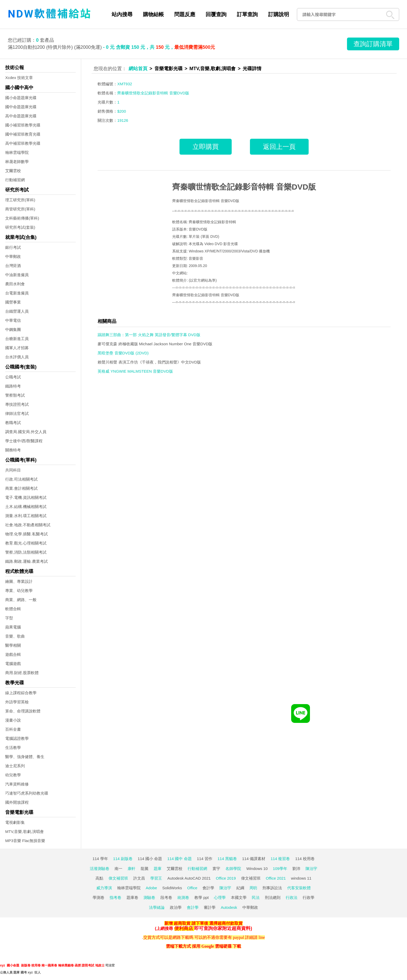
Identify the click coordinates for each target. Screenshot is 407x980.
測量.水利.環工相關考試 (26, 516)
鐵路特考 (13, 386)
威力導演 (104, 888)
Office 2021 (276, 878)
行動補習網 (15, 180)
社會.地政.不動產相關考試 (28, 525)
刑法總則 (273, 897)
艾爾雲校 (13, 171)
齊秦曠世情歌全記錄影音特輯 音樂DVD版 (244, 187)
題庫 (158, 869)
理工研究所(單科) (20, 200)
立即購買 (206, 147)
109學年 (280, 869)
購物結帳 (153, 14)
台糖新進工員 (17, 339)
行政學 (309, 897)
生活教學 (13, 748)
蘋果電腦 (13, 627)
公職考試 (13, 377)
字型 (9, 618)
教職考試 (13, 423)
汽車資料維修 (17, 784)
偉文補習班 (118, 878)
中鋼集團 (13, 329)
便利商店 (184, 928)
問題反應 (185, 14)
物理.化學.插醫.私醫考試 (26, 534)
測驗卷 (149, 897)
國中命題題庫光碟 (21, 107)
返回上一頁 (279, 147)
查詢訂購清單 (373, 44)
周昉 (253, 888)
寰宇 (216, 869)
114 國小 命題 (150, 859)
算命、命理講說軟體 (23, 711)
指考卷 (115, 897)
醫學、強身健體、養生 (25, 757)
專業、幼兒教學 (19, 591)
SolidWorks (172, 888)
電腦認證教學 (17, 738)
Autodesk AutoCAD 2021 (189, 878)
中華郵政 (13, 256)
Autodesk (229, 907)
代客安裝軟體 (299, 888)
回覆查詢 (216, 14)
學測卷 (98, 897)
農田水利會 (15, 284)
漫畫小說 (13, 720)
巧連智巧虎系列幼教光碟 (27, 793)
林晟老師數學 (17, 162)
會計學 (208, 888)
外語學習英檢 (17, 702)
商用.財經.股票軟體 (22, 673)
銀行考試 (13, 247)
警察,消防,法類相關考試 (26, 552)
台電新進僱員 (17, 293)
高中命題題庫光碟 (21, 116)
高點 (99, 878)
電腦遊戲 (13, 664)
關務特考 (13, 450)
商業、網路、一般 (21, 600)
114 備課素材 (254, 859)
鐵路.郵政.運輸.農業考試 (26, 561)
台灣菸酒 (13, 266)
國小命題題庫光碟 (21, 98)
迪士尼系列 (15, 766)
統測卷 (183, 897)
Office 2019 (226, 878)
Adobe (151, 888)
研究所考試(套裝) (20, 227)
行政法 (292, 897)
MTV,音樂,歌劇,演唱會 (25, 831)
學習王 (156, 878)
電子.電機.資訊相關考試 (26, 497)
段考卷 (166, 897)
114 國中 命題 (179, 859)
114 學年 (100, 859)
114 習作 (205, 859)
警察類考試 (15, 395)
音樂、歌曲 (15, 636)
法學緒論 (157, 907)
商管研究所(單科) (20, 209)
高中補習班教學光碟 (23, 143)
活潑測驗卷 (100, 869)
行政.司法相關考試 (21, 479)
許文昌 (139, 878)
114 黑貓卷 (227, 859)
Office (192, 888)
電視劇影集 (15, 822)
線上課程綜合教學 (21, 693)
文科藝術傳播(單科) (22, 218)
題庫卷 (132, 897)
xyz (2, 965)
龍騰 (145, 869)
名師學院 (233, 869)
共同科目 (13, 470)
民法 (256, 897)
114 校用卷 (305, 859)
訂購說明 (279, 14)
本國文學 (239, 897)
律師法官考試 (17, 413)
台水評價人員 (17, 357)
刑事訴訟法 (272, 888)
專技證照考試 (17, 404)
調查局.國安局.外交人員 (26, 432)
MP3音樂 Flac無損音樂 (25, 841)
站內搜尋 (122, 14)
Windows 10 (257, 869)
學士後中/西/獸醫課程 (24, 441)
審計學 (210, 907)
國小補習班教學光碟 (23, 125)
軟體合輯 (13, 609)
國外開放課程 (17, 802)
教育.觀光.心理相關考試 (26, 543)
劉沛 (296, 869)
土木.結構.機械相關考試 (26, 507)
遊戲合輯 (13, 654)
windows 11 (301, 878)
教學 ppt (202, 897)
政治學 (176, 907)
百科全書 (13, 729)
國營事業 (13, 302)
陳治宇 (311, 869)
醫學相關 (13, 645)
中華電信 (13, 320)
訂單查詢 (247, 14)
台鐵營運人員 (17, 311)
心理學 (220, 897)
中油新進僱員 (17, 275)
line (262, 937)
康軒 (131, 869)
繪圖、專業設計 (19, 581)
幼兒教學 (13, 775)
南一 (118, 869)
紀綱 (240, 888)
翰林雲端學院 (17, 152)
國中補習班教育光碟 (23, 134)
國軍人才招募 (17, 348)
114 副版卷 (123, 859)
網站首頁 (138, 69)
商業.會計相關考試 (21, 488)
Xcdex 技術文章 (19, 78)
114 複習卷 (280, 859)
